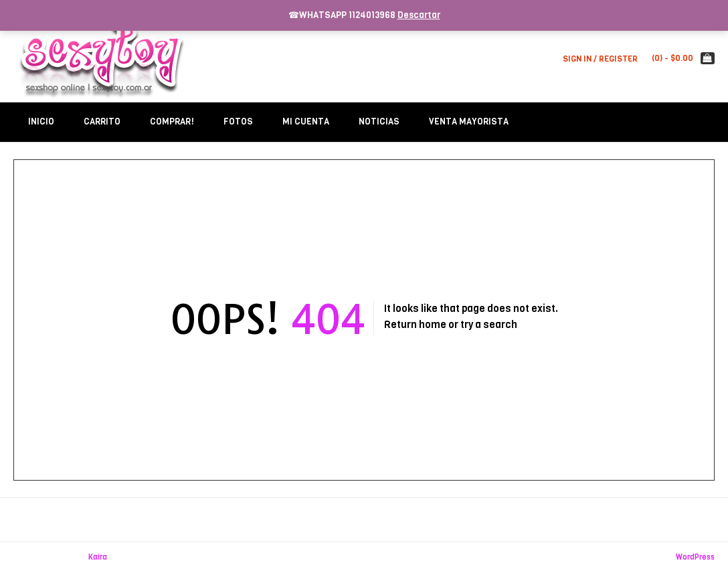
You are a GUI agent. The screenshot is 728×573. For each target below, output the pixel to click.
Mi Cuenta (306, 121)
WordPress (695, 557)
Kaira (98, 557)
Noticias (379, 121)
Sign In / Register (600, 59)
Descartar (419, 15)
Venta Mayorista (469, 121)
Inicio (41, 121)
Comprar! (172, 121)
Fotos (238, 121)
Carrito (102, 121)
